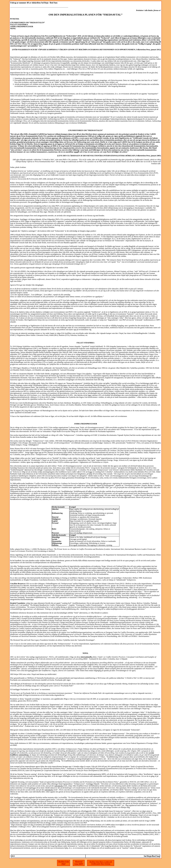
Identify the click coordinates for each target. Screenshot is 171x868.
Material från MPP (79, 863)
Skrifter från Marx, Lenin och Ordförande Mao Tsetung (101, 863)
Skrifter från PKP (64, 863)
